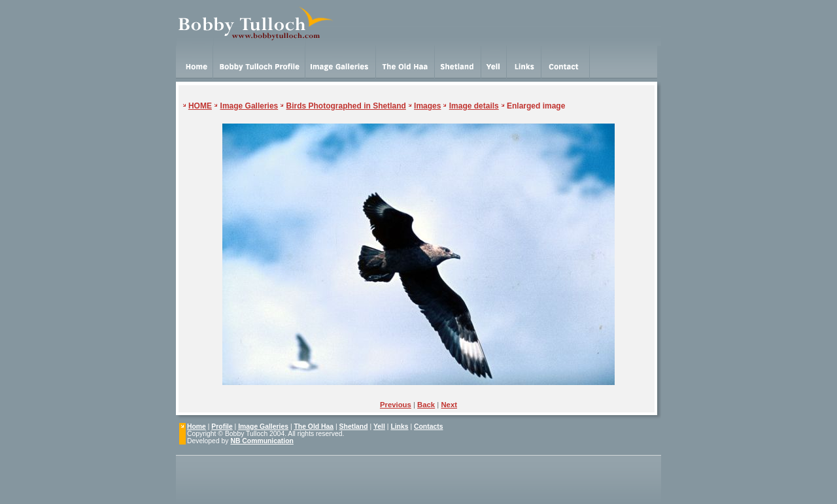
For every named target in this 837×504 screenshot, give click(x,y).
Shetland (354, 427)
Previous (396, 405)
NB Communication (262, 441)
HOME (200, 106)
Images (427, 106)
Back (426, 405)
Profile (222, 427)
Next (449, 405)
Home (196, 427)
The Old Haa (314, 427)
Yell (379, 427)
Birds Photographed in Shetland (346, 106)
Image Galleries (249, 106)
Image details (474, 106)
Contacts (428, 427)
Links (399, 427)
